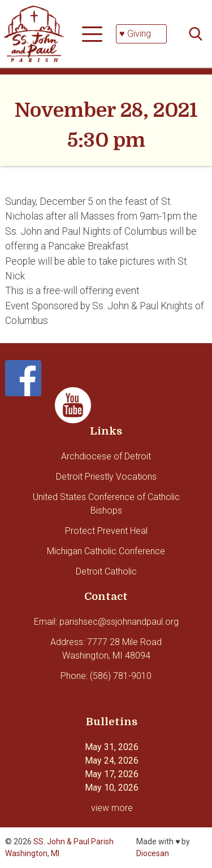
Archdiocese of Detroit (106, 456)
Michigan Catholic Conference (106, 551)
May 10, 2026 (112, 788)
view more (112, 808)
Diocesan (153, 853)
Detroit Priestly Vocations (106, 477)
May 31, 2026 (112, 747)
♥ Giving (135, 34)
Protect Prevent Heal (106, 531)
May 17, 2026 (112, 774)
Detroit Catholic (106, 571)
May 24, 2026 (112, 760)
